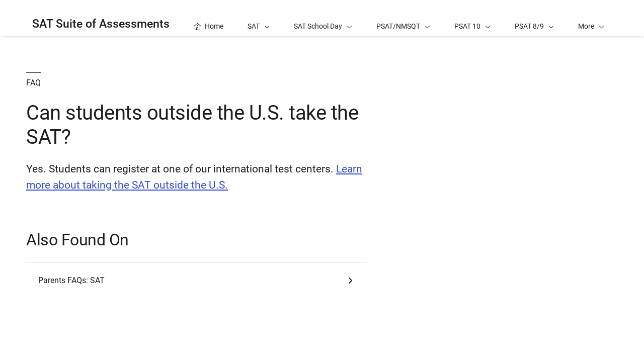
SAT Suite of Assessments (101, 24)
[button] (591, 18)
